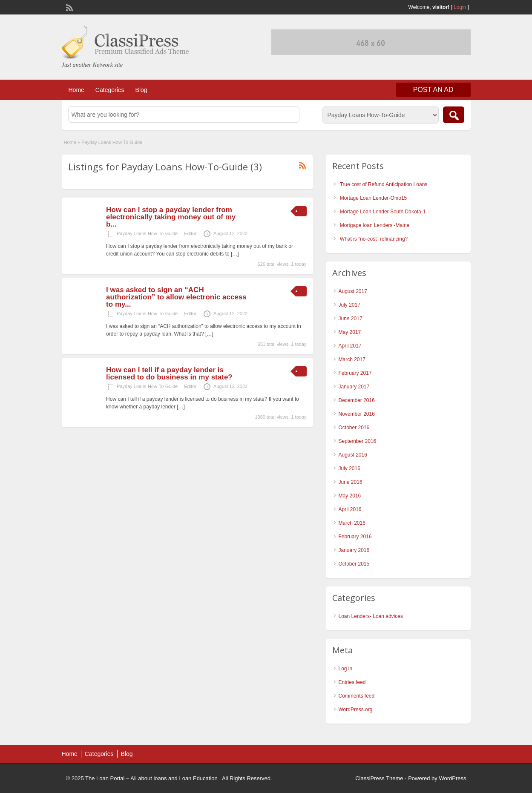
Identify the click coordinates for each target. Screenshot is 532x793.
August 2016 (353, 455)
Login (460, 7)
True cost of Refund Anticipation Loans (384, 184)
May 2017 (350, 332)
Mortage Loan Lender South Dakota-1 (383, 212)
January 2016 (354, 550)
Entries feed (352, 682)
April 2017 (350, 346)
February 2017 (355, 373)
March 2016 (352, 523)
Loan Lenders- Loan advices (371, 616)
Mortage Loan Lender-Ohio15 (373, 198)
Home (76, 90)
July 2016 (349, 468)
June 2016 (351, 482)
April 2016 (350, 509)
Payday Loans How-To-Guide (147, 233)
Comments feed (357, 696)
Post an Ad (433, 90)
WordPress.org (356, 710)
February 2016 (355, 537)
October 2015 (354, 564)
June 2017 (351, 319)
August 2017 (353, 291)
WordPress (452, 778)
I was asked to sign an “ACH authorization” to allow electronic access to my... (176, 297)
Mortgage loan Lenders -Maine (375, 225)
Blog (141, 90)
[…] (235, 254)
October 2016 (354, 428)
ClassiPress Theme (379, 778)
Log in (346, 669)
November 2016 (357, 414)
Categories (110, 90)
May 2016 (350, 496)
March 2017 (352, 359)
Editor (190, 233)
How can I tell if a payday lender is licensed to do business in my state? (169, 374)
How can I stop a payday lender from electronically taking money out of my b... (171, 217)
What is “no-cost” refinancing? (374, 239)
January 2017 (354, 387)
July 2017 (349, 305)
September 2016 (358, 441)
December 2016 (357, 400)
